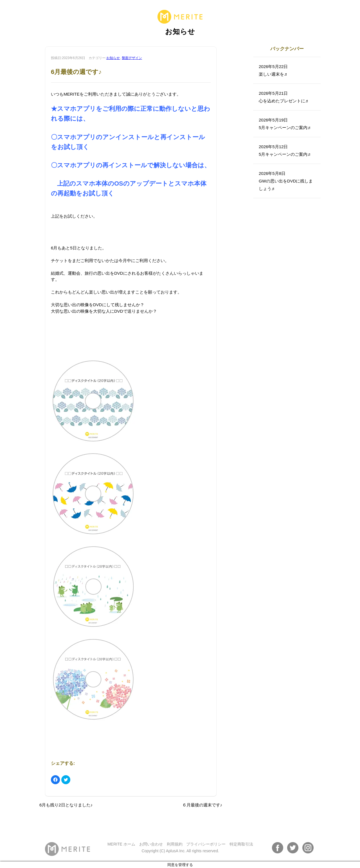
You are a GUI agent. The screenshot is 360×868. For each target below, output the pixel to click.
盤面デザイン (132, 58)
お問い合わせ (151, 844)
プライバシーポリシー (206, 844)
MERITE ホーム (121, 844)
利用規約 (175, 844)
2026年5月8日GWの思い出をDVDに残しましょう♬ (286, 181)
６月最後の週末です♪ (202, 805)
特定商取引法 (241, 844)
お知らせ (113, 58)
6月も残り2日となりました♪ (66, 805)
